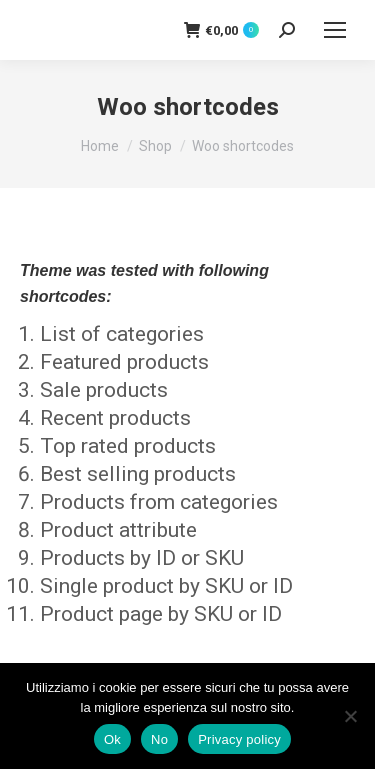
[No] (350, 716)
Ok (112, 739)
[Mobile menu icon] (335, 30)
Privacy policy (239, 739)
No (159, 739)
